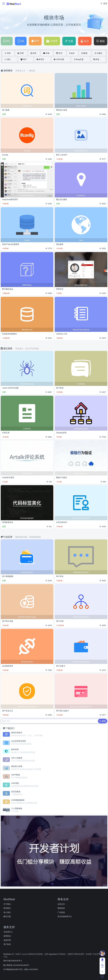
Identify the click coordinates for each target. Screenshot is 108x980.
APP (35, 41)
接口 (8, 59)
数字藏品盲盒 (8, 289)
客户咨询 (60, 388)
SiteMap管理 (61, 433)
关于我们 (7, 904)
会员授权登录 (8, 666)
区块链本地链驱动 (9, 334)
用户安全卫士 (8, 711)
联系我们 (7, 908)
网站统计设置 (62, 110)
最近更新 (7, 348)
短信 (72, 53)
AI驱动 (98, 53)
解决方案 (7, 916)
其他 (96, 59)
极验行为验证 (62, 478)
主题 (69, 41)
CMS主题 (59, 59)
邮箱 (84, 53)
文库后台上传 (62, 334)
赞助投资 (61, 908)
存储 (46, 53)
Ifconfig (5, 155)
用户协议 (7, 944)
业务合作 (61, 904)
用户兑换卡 (61, 666)
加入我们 (7, 912)
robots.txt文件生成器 (10, 388)
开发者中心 (8, 932)
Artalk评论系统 (8, 478)
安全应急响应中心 (65, 916)
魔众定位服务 (62, 199)
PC (7, 41)
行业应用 (7, 537)
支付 (59, 53)
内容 (33, 53)
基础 (100, 41)
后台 (85, 41)
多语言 (40, 59)
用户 (24, 59)
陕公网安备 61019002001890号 (16, 965)
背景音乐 (60, 289)
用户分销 (60, 621)
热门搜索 (6, 110)
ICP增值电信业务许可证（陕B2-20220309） (21, 969)
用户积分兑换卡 (63, 711)
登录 (104, 4)
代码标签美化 (8, 522)
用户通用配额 (8, 576)
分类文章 (6, 433)
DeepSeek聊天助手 (10, 199)
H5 (21, 41)
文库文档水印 (62, 522)
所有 (8, 53)
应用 (21, 53)
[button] (52, 884)
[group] (54, 851)
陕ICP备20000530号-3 (13, 961)
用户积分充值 (8, 621)
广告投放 (61, 912)
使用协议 (7, 936)
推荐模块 (7, 71)
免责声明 (7, 940)
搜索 (103, 721)
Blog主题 (79, 59)
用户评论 (60, 576)
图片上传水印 (62, 155)
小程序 (52, 41)
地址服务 (60, 244)
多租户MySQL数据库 (11, 244)
